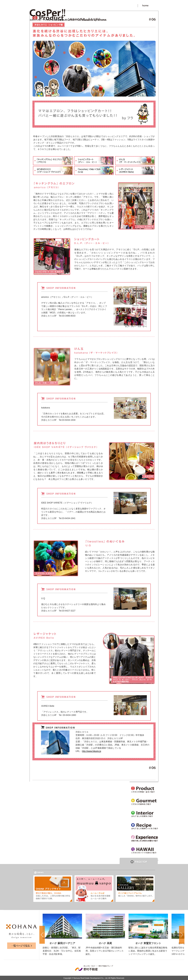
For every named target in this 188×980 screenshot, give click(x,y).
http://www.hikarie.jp (92, 751)
